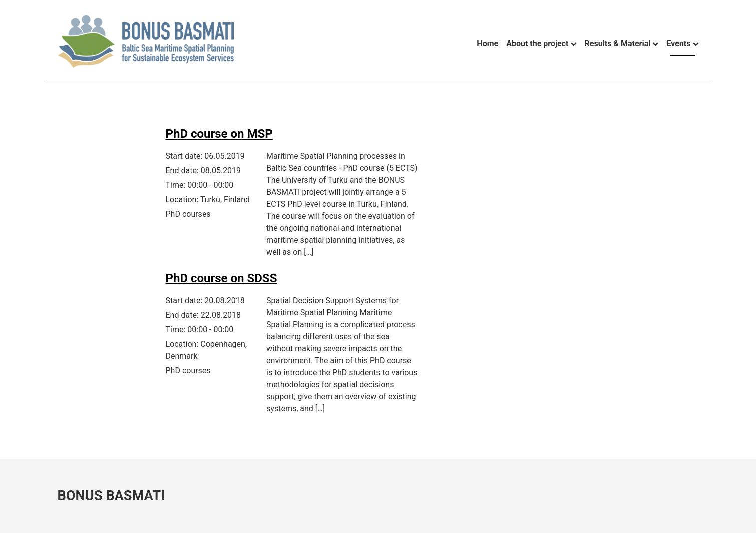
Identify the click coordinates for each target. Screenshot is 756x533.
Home (487, 43)
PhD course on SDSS (222, 278)
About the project (537, 43)
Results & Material (618, 43)
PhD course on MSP (219, 134)
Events (678, 43)
